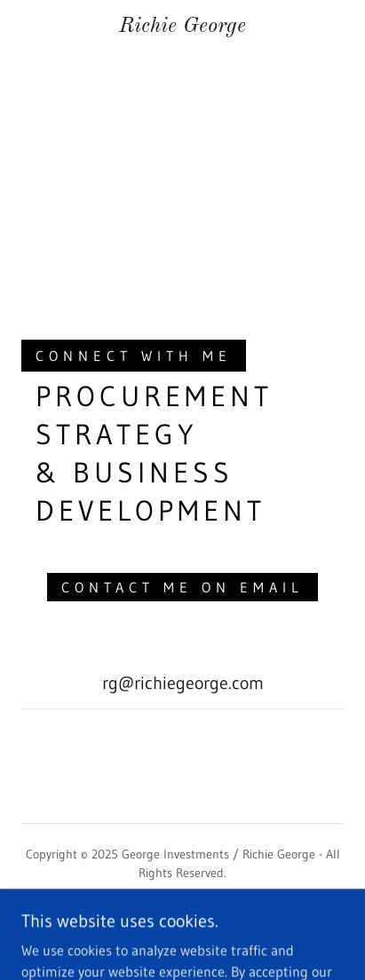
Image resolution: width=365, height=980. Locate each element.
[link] (182, 27)
